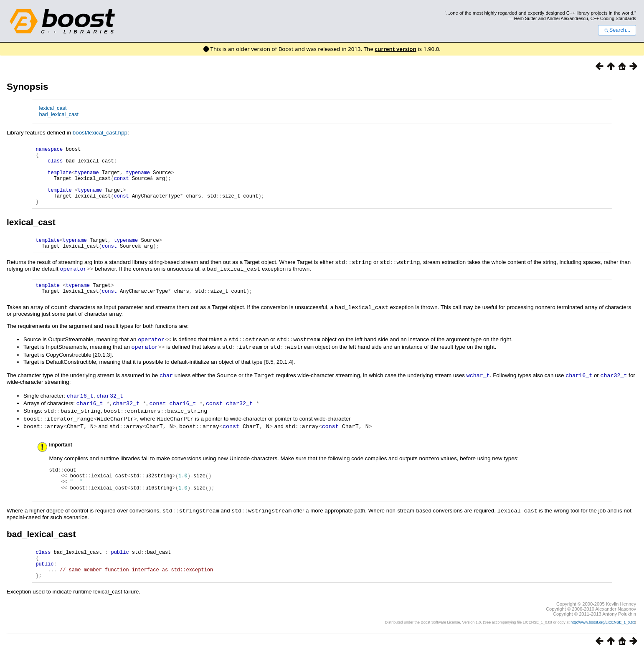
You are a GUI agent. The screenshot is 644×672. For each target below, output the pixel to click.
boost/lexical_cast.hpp (100, 133)
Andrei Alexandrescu (567, 18)
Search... (617, 30)
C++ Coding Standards (613, 18)
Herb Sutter (526, 18)
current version (396, 49)
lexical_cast (53, 108)
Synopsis (28, 87)
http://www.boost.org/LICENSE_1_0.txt (603, 641)
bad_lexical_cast (59, 114)
